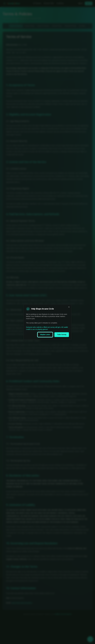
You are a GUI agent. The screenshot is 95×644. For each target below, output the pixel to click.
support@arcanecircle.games (22, 603)
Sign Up (89, 3)
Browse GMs (49, 3)
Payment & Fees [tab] (70, 26)
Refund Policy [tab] (57, 26)
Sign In (80, 3)
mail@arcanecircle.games (63, 614)
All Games (37, 3)
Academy (60, 3)
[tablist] (47, 26)
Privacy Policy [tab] (30, 26)
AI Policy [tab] (82, 26)
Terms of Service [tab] (16, 26)
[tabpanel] (47, 321)
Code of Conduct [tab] (43, 26)
